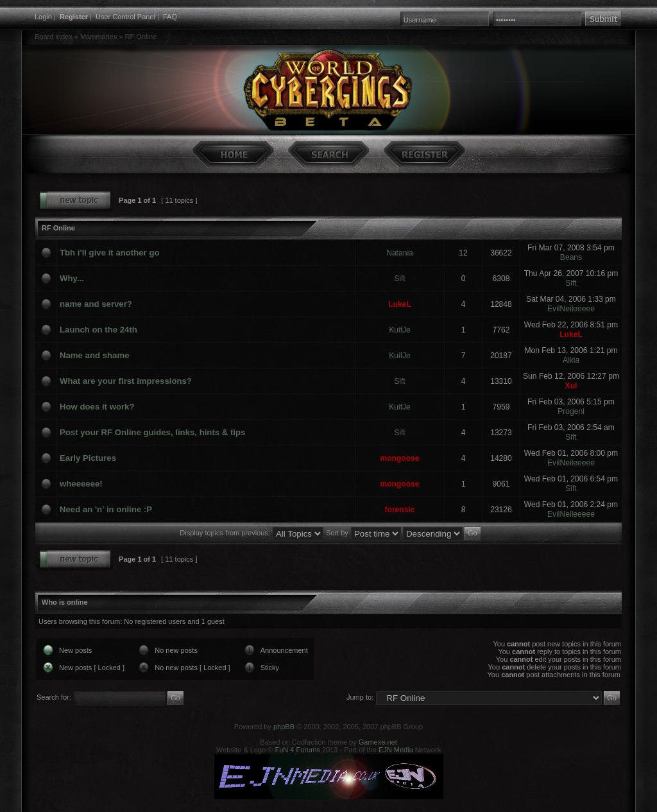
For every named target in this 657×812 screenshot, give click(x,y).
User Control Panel (125, 17)
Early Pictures (88, 458)
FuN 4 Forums (298, 750)
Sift (399, 279)
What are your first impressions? (126, 381)
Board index (54, 37)
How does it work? (97, 407)
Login (43, 17)
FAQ (170, 17)
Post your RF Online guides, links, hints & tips (152, 432)
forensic (399, 510)
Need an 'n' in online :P (106, 509)
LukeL (400, 304)
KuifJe (400, 330)
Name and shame (94, 355)
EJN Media (396, 750)
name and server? (96, 304)
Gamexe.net (378, 742)
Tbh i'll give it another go (110, 253)
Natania (400, 253)
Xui (571, 386)
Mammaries (98, 37)
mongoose (399, 458)
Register (74, 17)
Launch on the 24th (98, 330)
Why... (72, 278)
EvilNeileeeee (571, 309)
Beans (571, 257)
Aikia (571, 360)
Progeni (571, 411)
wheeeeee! (81, 484)
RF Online (141, 37)
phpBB (284, 727)
